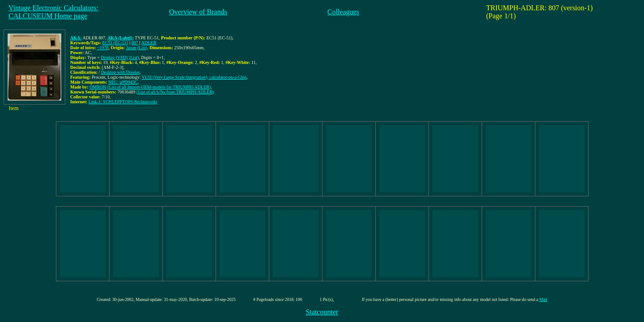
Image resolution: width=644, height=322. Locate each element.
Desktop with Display (121, 72)
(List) (142, 48)
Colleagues (343, 12)
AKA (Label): (121, 38)
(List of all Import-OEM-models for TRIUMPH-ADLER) (159, 87)
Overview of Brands (198, 12)
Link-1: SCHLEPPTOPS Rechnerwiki (123, 102)
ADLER (149, 43)
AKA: (76, 38)
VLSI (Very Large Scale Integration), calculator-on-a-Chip (194, 77)
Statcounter (322, 312)
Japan (131, 48)
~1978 (103, 48)
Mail (543, 299)
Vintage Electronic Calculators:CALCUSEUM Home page (53, 12)
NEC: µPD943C (123, 82)
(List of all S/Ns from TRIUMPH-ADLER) (175, 92)
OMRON (98, 87)
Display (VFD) (114, 57)
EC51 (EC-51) (115, 43)
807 (135, 43)
